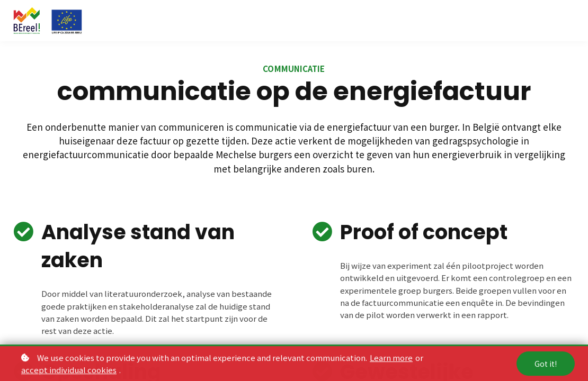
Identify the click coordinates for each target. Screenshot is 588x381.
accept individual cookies (69, 372)
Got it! (546, 366)
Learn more (391, 360)
